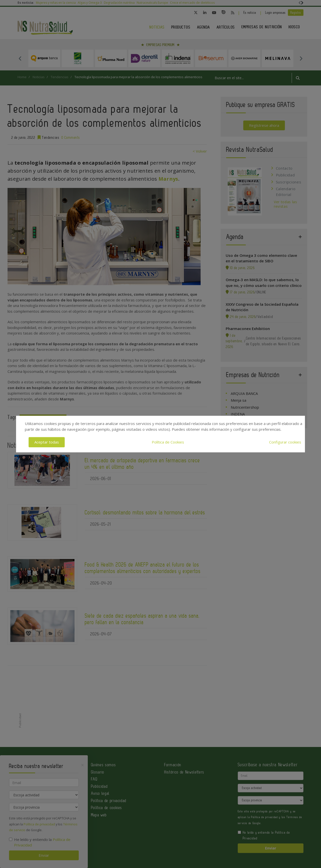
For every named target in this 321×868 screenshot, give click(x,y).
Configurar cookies (285, 442)
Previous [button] (20, 58)
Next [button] (301, 58)
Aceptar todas (47, 442)
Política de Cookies (168, 442)
